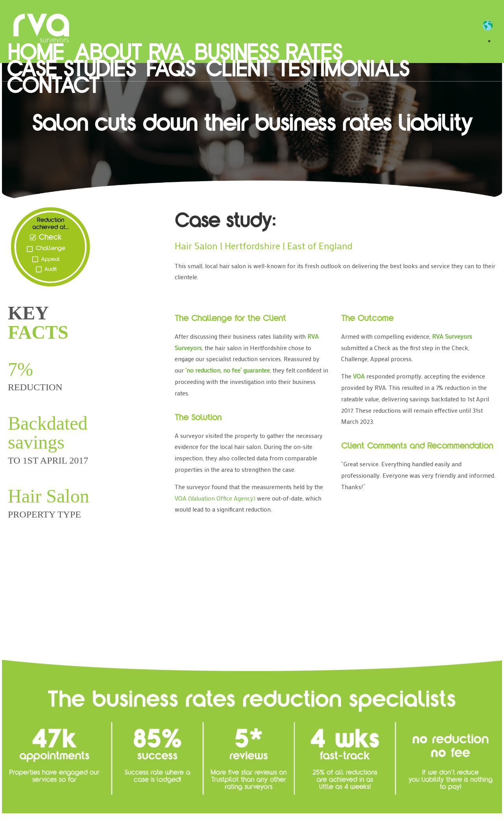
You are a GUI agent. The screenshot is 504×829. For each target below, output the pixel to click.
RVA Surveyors (42, 28)
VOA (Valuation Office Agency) (215, 498)
